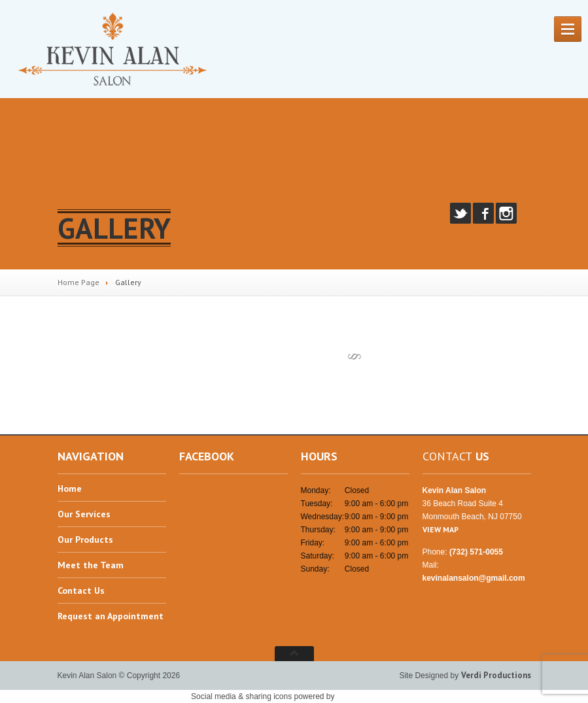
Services (84, 514)
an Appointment (111, 616)
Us (81, 591)
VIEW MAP (441, 529)
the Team (91, 565)
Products (85, 540)
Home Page (78, 282)
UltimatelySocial (367, 696)
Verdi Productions (496, 675)
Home (70, 489)
